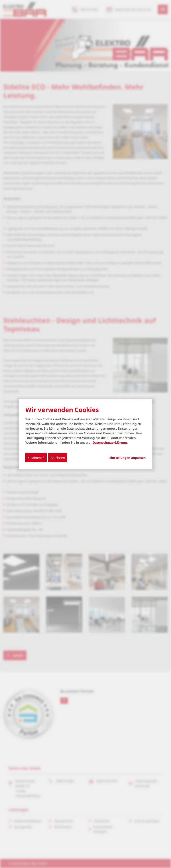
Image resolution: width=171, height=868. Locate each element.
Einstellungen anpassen (127, 458)
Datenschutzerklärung (110, 442)
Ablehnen (58, 458)
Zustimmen (36, 458)
